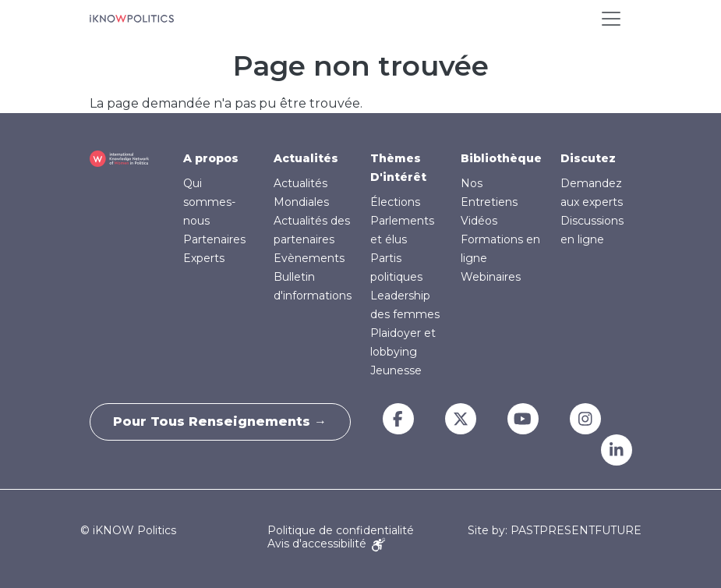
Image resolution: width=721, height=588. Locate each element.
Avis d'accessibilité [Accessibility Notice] (326, 544)
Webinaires (491, 277)
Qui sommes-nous (209, 202)
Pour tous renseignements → (221, 422)
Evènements (309, 258)
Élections (395, 202)
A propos (211, 158)
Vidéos (479, 221)
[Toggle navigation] (611, 19)
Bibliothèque (501, 158)
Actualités (306, 158)
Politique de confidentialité (341, 530)
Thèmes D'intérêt (398, 168)
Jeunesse (396, 370)
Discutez (588, 158)
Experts (204, 258)
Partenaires (214, 239)
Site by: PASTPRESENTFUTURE (555, 531)
